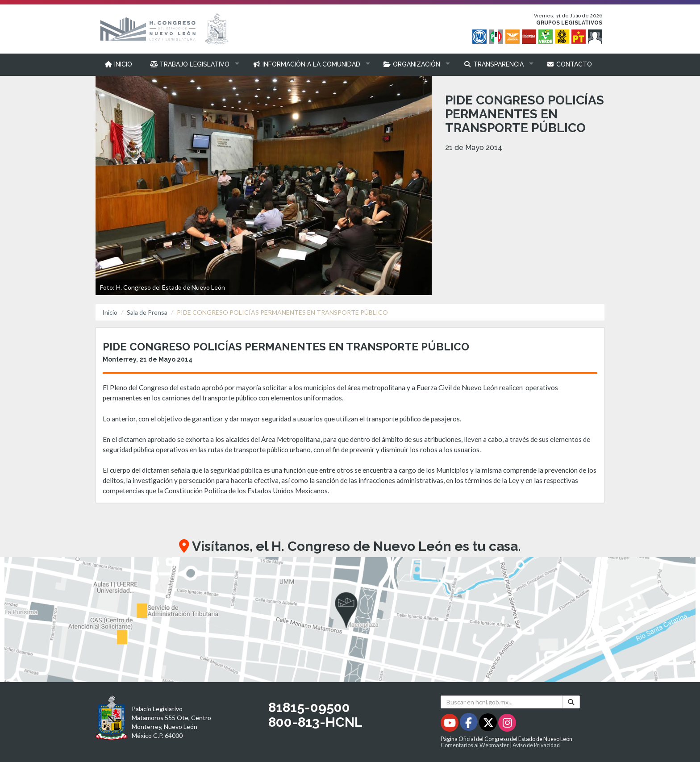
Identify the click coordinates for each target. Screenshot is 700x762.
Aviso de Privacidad (536, 745)
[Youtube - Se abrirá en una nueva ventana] (450, 724)
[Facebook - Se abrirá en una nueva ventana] (469, 724)
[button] (193, 64)
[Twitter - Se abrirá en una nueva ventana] (489, 724)
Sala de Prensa (147, 312)
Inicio (110, 312)
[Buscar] (571, 702)
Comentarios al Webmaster (475, 745)
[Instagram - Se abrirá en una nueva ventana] (507, 724)
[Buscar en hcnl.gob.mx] (502, 702)
